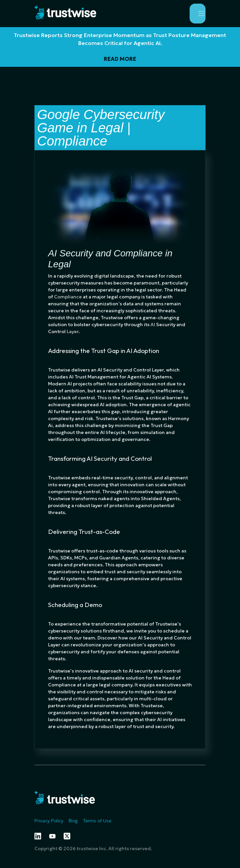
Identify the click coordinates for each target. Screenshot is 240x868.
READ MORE (120, 59)
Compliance (68, 297)
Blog (73, 821)
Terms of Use (97, 821)
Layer (73, 331)
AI (153, 325)
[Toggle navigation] (198, 14)
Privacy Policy (49, 821)
